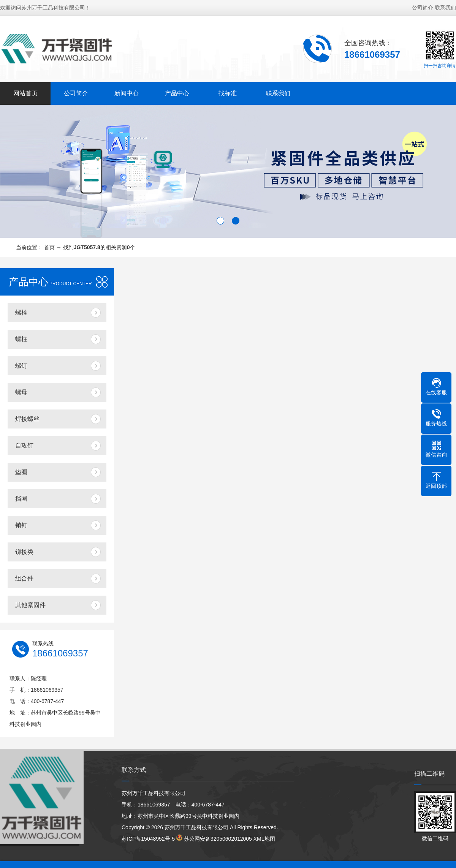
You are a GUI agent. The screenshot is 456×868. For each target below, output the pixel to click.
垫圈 (21, 472)
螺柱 (21, 339)
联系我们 (445, 8)
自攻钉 (24, 445)
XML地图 (264, 839)
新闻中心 (127, 93)
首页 (49, 247)
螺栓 (21, 312)
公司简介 (423, 8)
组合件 (24, 578)
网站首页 (25, 93)
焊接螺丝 (27, 419)
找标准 (228, 93)
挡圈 (21, 499)
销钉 (21, 525)
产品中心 (177, 93)
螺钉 (21, 366)
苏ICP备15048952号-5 (148, 839)
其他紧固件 (30, 605)
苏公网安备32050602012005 (218, 839)
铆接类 (24, 552)
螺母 (21, 392)
